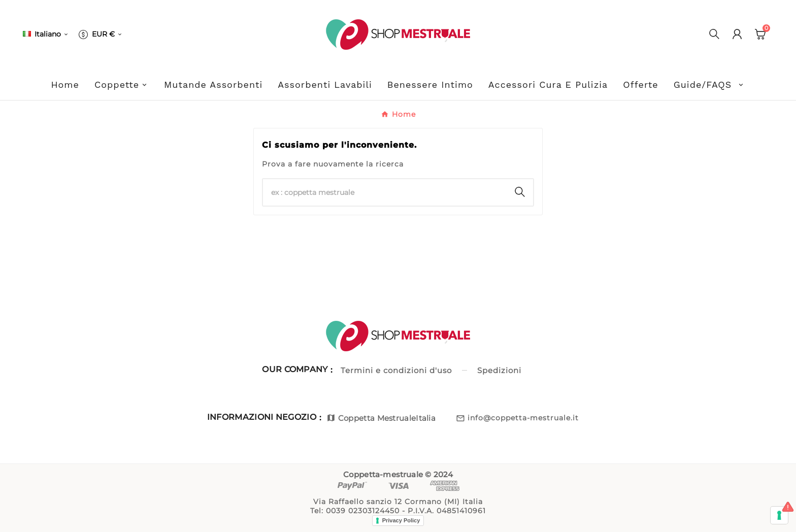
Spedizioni (499, 370)
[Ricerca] (385, 192)
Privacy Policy (401, 520)
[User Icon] (737, 34)
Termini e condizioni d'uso (396, 370)
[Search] (520, 192)
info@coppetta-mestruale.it (523, 418)
